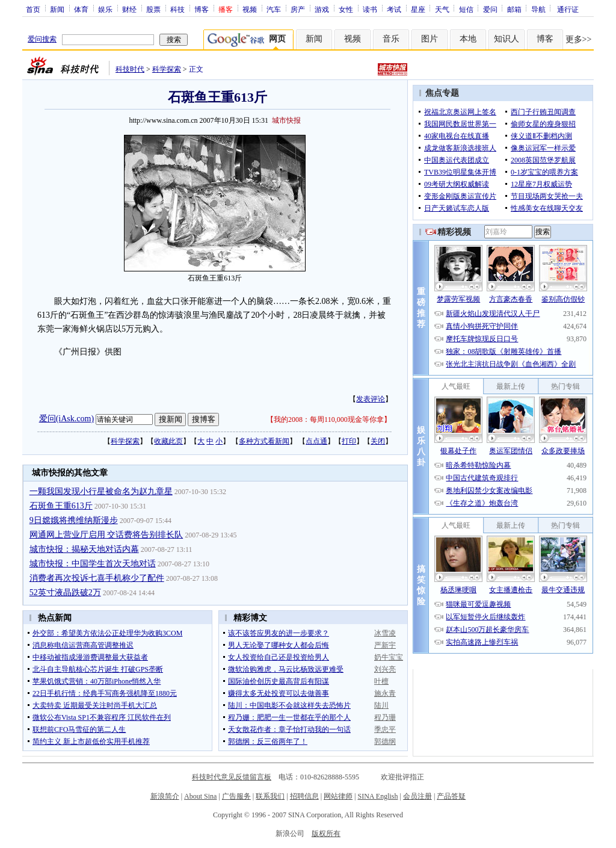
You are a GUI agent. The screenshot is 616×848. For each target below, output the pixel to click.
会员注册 (417, 796)
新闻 (57, 9)
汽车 (274, 9)
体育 (81, 9)
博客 (202, 9)
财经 (129, 9)
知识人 (507, 39)
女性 (346, 9)
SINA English (377, 796)
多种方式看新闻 (264, 441)
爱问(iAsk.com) (66, 419)
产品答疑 (451, 796)
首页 (33, 9)
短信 (466, 9)
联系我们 (270, 796)
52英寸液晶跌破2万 (65, 593)
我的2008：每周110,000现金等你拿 (329, 419)
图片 (430, 39)
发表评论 (371, 399)
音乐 (391, 39)
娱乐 (105, 9)
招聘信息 (304, 796)
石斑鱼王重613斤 (61, 506)
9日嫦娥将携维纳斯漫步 (74, 520)
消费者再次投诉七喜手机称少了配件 (97, 578)
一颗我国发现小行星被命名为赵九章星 (101, 491)
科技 (177, 9)
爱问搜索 (42, 39)
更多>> (579, 39)
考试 (394, 9)
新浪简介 (165, 796)
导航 (538, 9)
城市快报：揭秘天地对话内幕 (84, 549)
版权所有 (326, 834)
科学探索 (167, 69)
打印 (349, 441)
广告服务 (236, 796)
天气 (442, 9)
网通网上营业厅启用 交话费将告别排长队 (106, 535)
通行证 (568, 9)
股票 (153, 9)
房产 (298, 9)
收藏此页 (168, 441)
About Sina (200, 796)
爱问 (490, 9)
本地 (468, 39)
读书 (370, 9)
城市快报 (286, 120)
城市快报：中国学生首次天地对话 (93, 564)
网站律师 (338, 796)
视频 (250, 9)
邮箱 (514, 9)
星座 (418, 9)
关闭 (378, 441)
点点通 (316, 441)
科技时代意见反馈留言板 (232, 777)
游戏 (322, 9)
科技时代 (130, 69)
